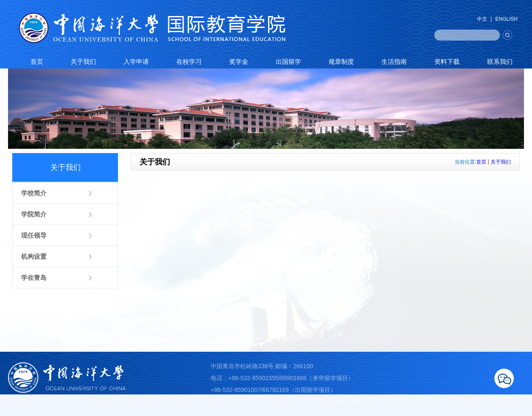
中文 (482, 19)
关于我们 (501, 162)
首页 (481, 162)
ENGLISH (506, 19)
